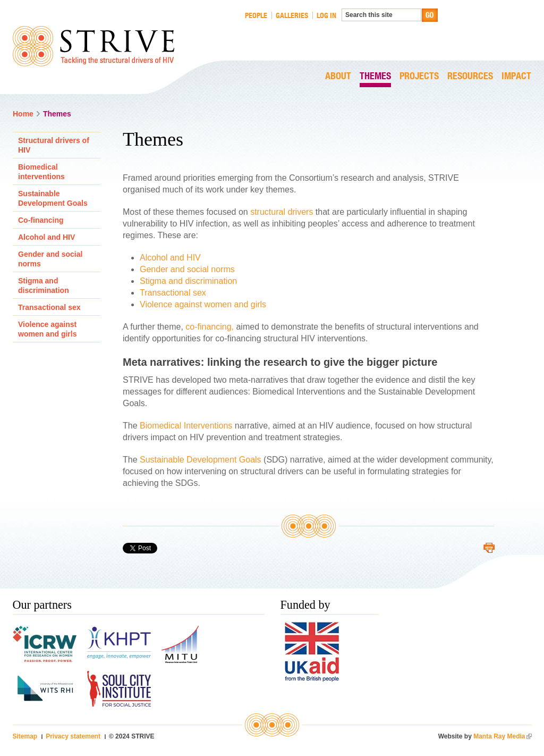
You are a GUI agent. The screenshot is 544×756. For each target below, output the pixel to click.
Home (23, 114)
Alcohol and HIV (170, 258)
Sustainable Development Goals (202, 460)
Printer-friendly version (489, 548)
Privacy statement (73, 736)
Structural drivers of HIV (54, 145)
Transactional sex (173, 293)
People (256, 15)
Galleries (292, 15)
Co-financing (41, 220)
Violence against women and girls (203, 304)
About (338, 77)
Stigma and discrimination (188, 281)
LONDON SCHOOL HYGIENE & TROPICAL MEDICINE (488, 29)
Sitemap (25, 736)
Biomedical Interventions (186, 426)
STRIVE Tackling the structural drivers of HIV (93, 46)
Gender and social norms (187, 269)
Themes (375, 77)
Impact (516, 77)
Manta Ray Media (502, 736)
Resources (470, 77)
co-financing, (211, 327)
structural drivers (282, 212)
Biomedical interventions (41, 172)
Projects (419, 77)
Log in (326, 15)
